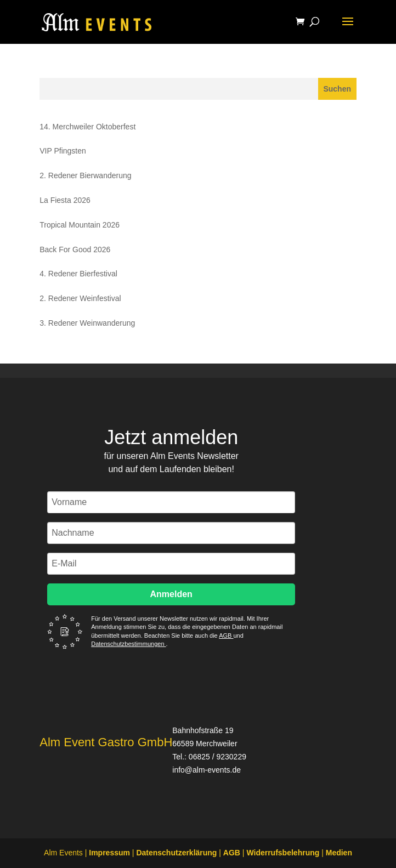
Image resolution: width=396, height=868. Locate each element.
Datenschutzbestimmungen (128, 644)
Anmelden (171, 594)
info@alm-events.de (207, 770)
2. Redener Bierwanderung (85, 175)
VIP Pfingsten (63, 151)
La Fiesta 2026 (65, 200)
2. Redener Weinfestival (80, 298)
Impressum (109, 853)
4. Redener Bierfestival (78, 274)
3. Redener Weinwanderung (87, 323)
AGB (226, 636)
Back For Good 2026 (75, 249)
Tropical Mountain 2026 (80, 225)
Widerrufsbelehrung (283, 853)
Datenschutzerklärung (176, 853)
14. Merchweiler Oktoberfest (87, 127)
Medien (339, 853)
